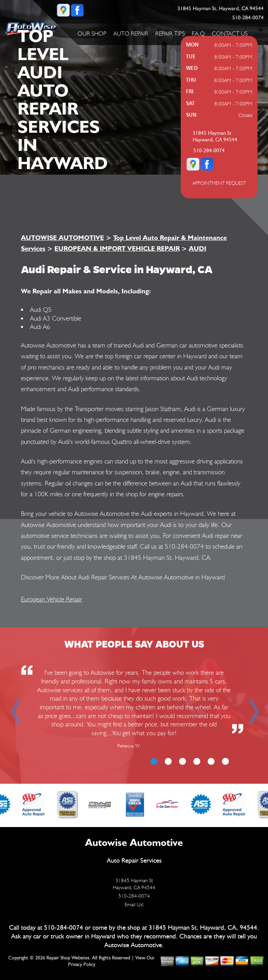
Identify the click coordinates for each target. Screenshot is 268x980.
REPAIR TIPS (170, 34)
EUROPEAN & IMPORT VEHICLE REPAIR (117, 248)
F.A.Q (198, 34)
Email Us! (134, 905)
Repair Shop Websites (68, 958)
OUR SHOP (92, 34)
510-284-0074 (248, 18)
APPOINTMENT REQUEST (219, 183)
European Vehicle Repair (51, 599)
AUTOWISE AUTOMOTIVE (62, 237)
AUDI (198, 248)
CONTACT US (230, 34)
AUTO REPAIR (131, 34)
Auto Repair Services (134, 861)
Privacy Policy (82, 965)
